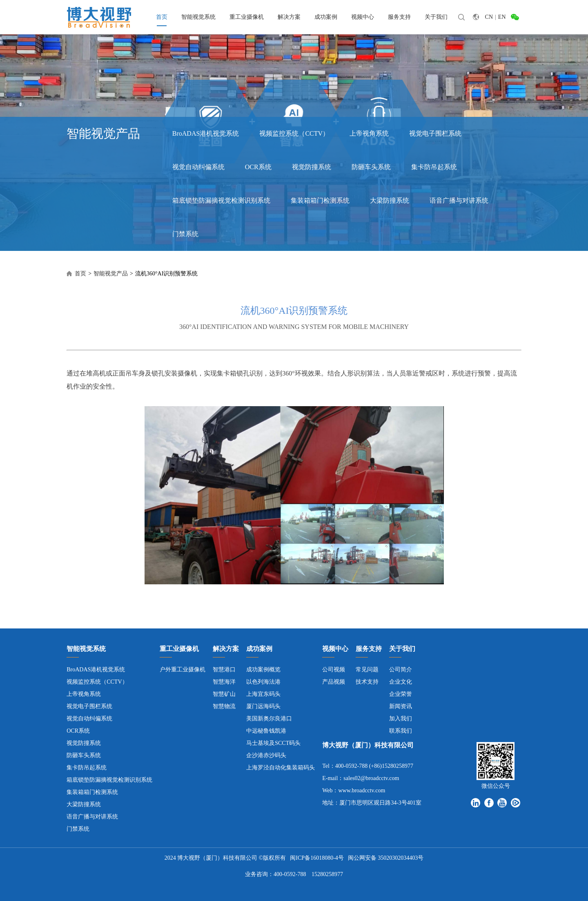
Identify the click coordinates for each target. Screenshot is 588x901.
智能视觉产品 (111, 274)
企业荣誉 (401, 694)
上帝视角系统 (369, 133)
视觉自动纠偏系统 (198, 167)
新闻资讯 (401, 706)
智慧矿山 (224, 694)
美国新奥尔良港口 (269, 719)
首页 (162, 17)
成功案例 (326, 17)
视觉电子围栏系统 (435, 133)
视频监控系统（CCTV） (294, 133)
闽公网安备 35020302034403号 (386, 858)
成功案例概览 (263, 670)
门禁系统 (185, 234)
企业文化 (401, 682)
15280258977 (327, 874)
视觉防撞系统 (312, 167)
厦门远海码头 (263, 706)
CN (489, 17)
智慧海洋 (224, 682)
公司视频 (334, 670)
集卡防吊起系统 (434, 167)
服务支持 (399, 17)
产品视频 (334, 682)
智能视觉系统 (198, 17)
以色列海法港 (263, 682)
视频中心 (363, 17)
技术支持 (367, 682)
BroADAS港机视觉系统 (206, 133)
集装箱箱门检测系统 (320, 200)
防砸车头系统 (371, 167)
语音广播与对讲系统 (459, 200)
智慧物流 (224, 706)
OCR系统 (258, 167)
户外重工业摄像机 (183, 670)
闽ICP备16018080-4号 (317, 858)
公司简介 (401, 670)
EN (502, 17)
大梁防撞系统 (390, 200)
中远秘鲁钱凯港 (266, 731)
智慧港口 (224, 670)
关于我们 (436, 17)
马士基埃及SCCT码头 (273, 743)
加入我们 (401, 719)
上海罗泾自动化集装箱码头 (281, 768)
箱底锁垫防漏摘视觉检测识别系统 (221, 200)
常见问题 (367, 670)
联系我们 (401, 731)
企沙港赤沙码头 (266, 755)
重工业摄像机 (247, 17)
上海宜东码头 (263, 694)
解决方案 (289, 17)
